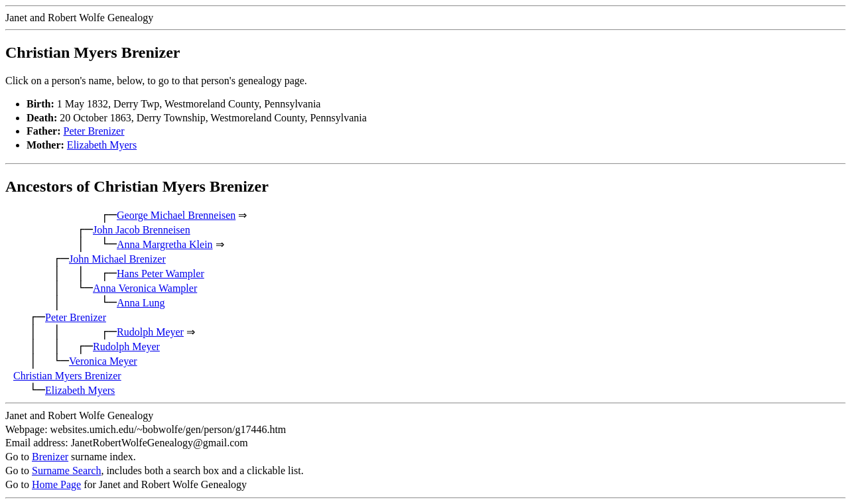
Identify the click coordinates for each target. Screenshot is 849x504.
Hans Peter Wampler (161, 274)
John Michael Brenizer (117, 259)
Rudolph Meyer (150, 332)
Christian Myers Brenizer (67, 376)
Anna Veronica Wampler (145, 288)
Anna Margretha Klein (165, 244)
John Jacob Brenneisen (142, 230)
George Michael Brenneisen (176, 215)
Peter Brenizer (94, 131)
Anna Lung (141, 303)
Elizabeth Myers (102, 145)
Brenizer (50, 457)
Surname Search (66, 471)
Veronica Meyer (103, 361)
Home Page (56, 484)
